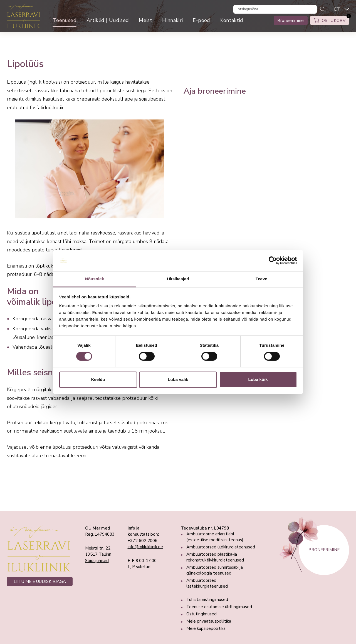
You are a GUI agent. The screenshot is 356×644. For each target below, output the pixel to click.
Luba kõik (258, 379)
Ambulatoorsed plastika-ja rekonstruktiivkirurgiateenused (215, 557)
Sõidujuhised (97, 561)
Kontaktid (232, 20)
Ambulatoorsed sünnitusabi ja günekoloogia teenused (215, 570)
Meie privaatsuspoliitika (209, 621)
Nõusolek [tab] (95, 279)
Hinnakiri (172, 20)
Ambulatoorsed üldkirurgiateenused (221, 547)
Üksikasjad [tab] (178, 279)
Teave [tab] (261, 279)
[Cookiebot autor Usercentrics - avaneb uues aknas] (273, 261)
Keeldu (98, 379)
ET (337, 9)
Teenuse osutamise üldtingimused (219, 607)
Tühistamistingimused (207, 600)
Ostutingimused (202, 614)
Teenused (65, 20)
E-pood (201, 20)
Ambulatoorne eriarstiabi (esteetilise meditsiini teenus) (215, 537)
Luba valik (178, 379)
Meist (145, 20)
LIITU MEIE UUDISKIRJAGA (40, 581)
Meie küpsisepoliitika (206, 628)
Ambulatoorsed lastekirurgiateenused (207, 583)
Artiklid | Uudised (108, 20)
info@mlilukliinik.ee (145, 547)
